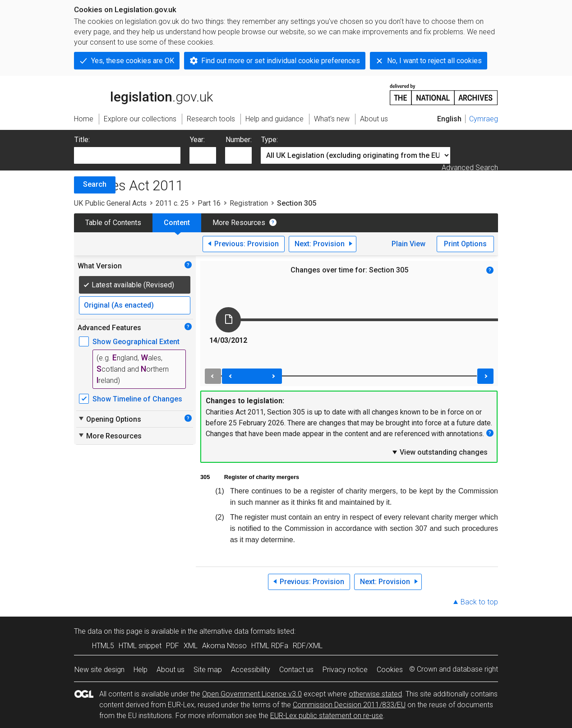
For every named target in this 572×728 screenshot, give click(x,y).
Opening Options (109, 419)
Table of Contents (113, 223)
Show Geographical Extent (136, 342)
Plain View (408, 244)
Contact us (296, 670)
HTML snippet (140, 646)
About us (171, 670)
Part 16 (209, 203)
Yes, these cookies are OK (133, 61)
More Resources (239, 223)
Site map (208, 670)
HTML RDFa (270, 646)
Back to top (479, 602)
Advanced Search (470, 168)
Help (141, 670)
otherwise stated (375, 694)
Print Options (465, 244)
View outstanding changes (439, 452)
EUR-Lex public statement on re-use (327, 716)
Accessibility (251, 670)
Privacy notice (345, 670)
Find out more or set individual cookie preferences (281, 61)
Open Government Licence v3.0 (252, 694)
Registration (249, 203)
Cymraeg (484, 119)
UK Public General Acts (110, 203)
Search (95, 184)
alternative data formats (238, 631)
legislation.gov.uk (143, 94)
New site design (99, 670)
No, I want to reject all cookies (434, 61)
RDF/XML (308, 646)
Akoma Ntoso (224, 646)
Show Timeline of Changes (137, 399)
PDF (173, 646)
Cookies (390, 670)
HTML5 (103, 646)
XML (191, 646)
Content (177, 223)
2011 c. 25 (172, 203)
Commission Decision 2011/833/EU (349, 705)
